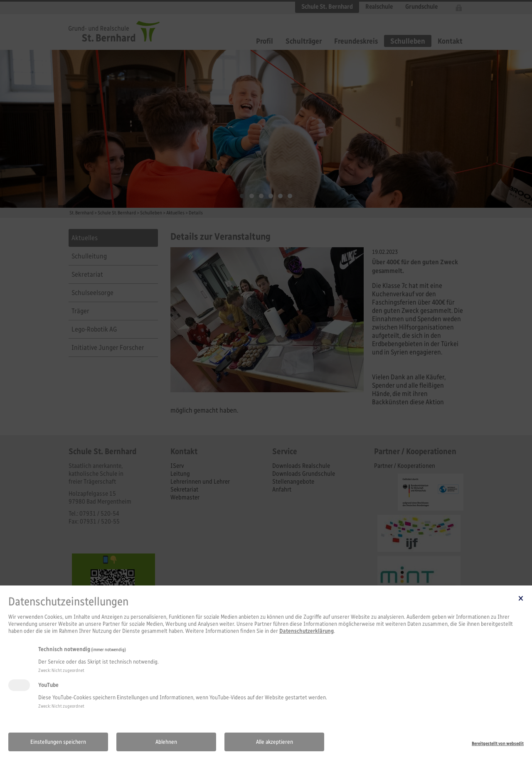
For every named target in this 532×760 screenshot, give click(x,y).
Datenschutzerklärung (307, 631)
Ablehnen (166, 742)
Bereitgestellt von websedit (498, 743)
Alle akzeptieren (275, 742)
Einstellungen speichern (58, 742)
